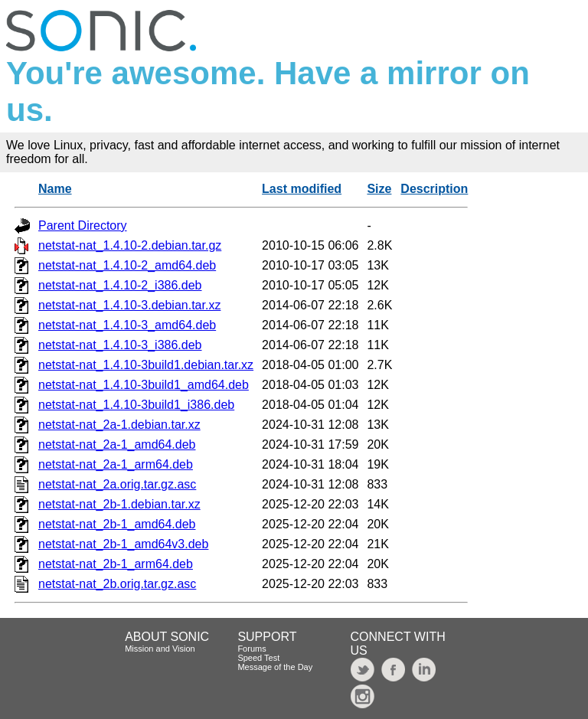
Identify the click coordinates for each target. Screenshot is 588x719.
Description (434, 189)
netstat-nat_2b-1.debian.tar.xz (119, 504)
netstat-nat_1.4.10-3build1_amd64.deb (144, 385)
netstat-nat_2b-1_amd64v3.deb (123, 544)
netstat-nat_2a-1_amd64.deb (117, 444)
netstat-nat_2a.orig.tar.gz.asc (117, 484)
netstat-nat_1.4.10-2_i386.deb (120, 285)
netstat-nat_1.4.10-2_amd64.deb (127, 265)
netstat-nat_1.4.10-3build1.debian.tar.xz (146, 365)
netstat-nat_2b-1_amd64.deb (117, 524)
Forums (252, 649)
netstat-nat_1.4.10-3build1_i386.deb (136, 405)
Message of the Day (275, 667)
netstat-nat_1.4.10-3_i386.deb (120, 345)
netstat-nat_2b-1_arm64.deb (116, 564)
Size (379, 189)
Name (55, 189)
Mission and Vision (160, 649)
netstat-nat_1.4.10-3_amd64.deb (127, 325)
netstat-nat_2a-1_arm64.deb (116, 464)
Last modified (302, 189)
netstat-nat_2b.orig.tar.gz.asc (117, 584)
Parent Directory (83, 226)
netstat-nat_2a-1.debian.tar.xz (119, 425)
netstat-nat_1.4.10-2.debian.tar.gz (130, 245)
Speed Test (258, 658)
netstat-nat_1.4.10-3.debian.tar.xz (129, 305)
